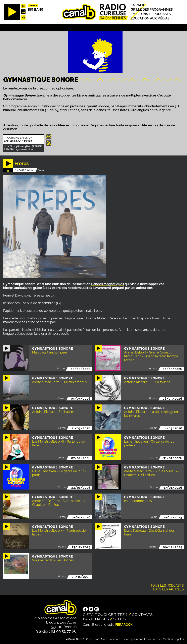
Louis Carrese (153, 639)
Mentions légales (173, 639)
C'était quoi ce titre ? (105, 615)
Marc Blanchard (111, 639)
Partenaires (96, 619)
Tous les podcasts (167, 586)
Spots (120, 619)
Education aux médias (150, 18)
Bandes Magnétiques (108, 284)
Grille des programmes (152, 10)
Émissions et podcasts (151, 14)
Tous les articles (168, 589)
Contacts (142, 615)
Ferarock (124, 625)
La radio (138, 5)
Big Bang (36, 10)
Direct (33, 5)
